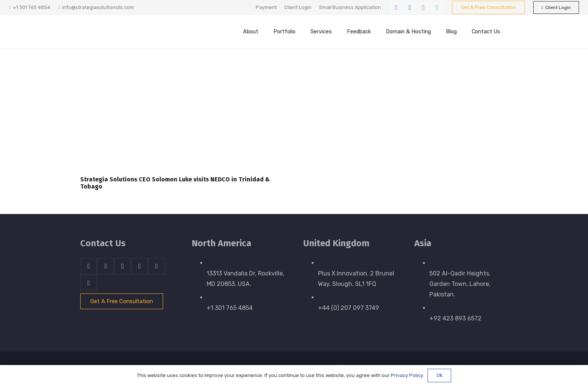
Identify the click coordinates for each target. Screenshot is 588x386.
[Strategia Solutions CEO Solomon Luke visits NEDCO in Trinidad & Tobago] (183, 123)
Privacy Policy (407, 375)
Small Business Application (350, 7)
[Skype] (140, 266)
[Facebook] (396, 7)
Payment (266, 7)
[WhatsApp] (437, 7)
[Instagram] (423, 7)
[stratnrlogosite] (131, 32)
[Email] (89, 283)
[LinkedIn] (410, 7)
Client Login (298, 7)
